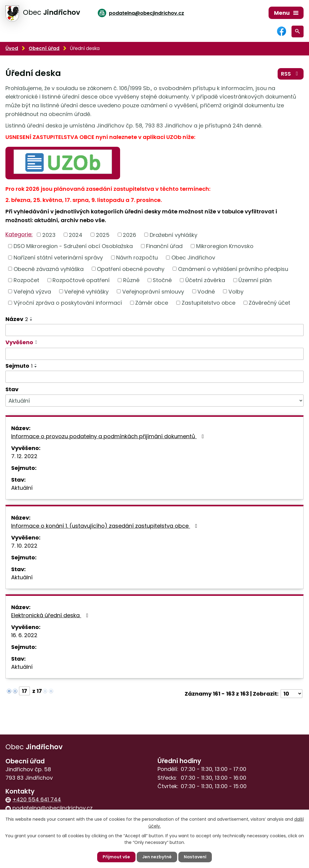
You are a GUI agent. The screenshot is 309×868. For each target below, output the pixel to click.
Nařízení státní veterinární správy (58, 258)
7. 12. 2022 (24, 456)
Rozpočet (26, 280)
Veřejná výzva (32, 291)
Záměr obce (152, 303)
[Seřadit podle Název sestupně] (31, 320)
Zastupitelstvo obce (209, 303)
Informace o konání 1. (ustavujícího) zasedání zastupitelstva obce (105, 526)
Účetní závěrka (205, 280)
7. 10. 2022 (24, 546)
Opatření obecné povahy (131, 269)
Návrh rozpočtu (137, 258)
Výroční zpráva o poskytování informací (68, 303)
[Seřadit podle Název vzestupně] (31, 318)
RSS (291, 74)
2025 (103, 235)
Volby (236, 291)
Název (17, 319)
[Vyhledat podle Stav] (154, 401)
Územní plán (255, 280)
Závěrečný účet (269, 303)
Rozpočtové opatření (81, 280)
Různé (131, 280)
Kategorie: (19, 234)
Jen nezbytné (157, 857)
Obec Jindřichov (193, 258)
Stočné (162, 280)
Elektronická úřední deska (51, 615)
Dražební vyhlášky (174, 235)
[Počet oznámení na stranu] (291, 694)
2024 (76, 235)
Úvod (12, 48)
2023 (49, 235)
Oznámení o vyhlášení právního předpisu (233, 269)
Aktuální (22, 488)
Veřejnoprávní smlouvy (153, 291)
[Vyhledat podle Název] (154, 330)
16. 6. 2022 (24, 635)
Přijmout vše (116, 857)
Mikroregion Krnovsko (225, 246)
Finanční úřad (164, 246)
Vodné (206, 291)
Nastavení (195, 857)
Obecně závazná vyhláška (49, 269)
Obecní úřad (44, 48)
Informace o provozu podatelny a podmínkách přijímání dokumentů (109, 436)
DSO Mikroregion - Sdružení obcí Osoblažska (73, 246)
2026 (129, 235)
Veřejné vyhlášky (86, 291)
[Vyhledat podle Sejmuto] (154, 377)
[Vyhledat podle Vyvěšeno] (154, 354)
